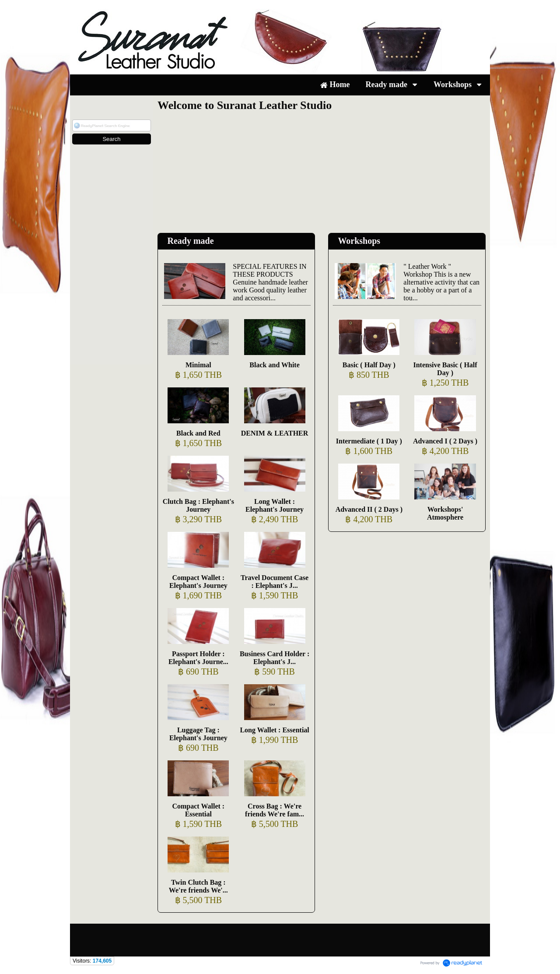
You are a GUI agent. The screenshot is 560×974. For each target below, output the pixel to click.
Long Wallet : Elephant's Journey (275, 505)
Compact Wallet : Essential (198, 810)
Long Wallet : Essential (274, 730)
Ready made (190, 241)
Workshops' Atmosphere (445, 513)
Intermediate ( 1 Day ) (369, 441)
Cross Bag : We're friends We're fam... (275, 810)
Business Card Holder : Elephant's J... (275, 658)
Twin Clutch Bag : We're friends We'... (198, 886)
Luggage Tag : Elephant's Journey (198, 734)
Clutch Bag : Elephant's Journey (198, 505)
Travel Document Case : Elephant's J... (275, 582)
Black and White (274, 365)
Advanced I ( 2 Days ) (445, 441)
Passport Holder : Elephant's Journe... (198, 658)
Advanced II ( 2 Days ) (369, 509)
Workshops (359, 241)
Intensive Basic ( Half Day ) (445, 369)
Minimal (198, 365)
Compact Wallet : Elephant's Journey (198, 582)
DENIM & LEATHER (275, 433)
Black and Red (198, 433)
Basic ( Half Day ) (369, 365)
